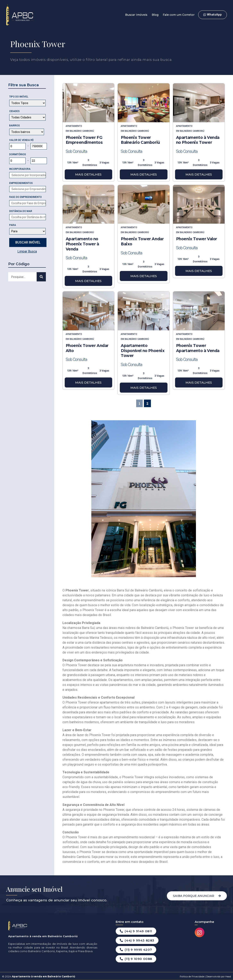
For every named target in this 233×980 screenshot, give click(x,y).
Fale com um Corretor (179, 15)
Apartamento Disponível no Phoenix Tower (143, 351)
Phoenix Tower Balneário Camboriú (140, 140)
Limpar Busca (27, 251)
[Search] (41, 277)
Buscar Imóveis (136, 15)
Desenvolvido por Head (218, 977)
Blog (155, 15)
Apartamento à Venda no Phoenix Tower (198, 140)
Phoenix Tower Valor (197, 239)
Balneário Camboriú (82, 131)
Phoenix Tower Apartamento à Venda (198, 348)
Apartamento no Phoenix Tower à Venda (82, 244)
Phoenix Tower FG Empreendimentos (84, 140)
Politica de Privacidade (192, 977)
